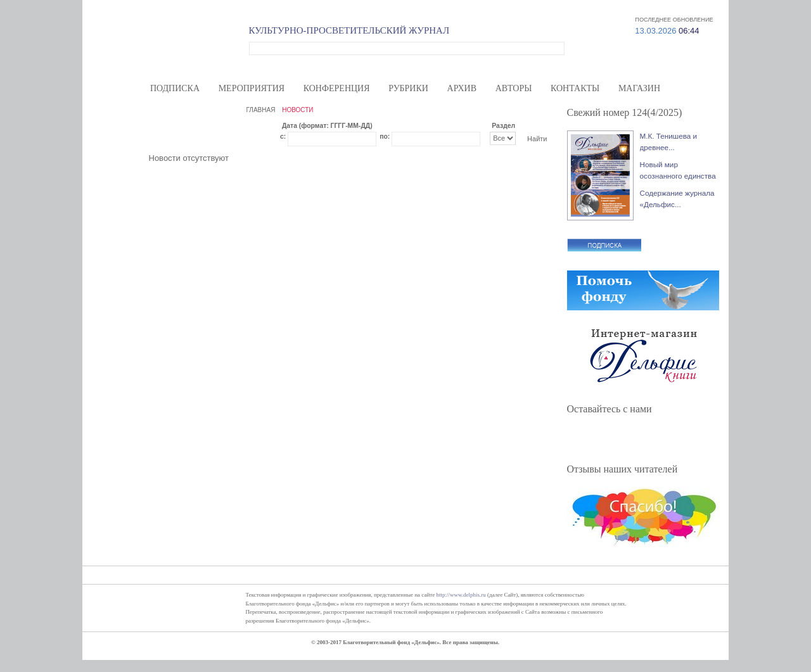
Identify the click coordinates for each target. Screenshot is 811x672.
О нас (493, 7)
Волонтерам (531, 7)
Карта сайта (622, 7)
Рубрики (408, 88)
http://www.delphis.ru (461, 595)
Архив (462, 88)
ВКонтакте (627, 438)
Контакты (575, 88)
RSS (670, 438)
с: (283, 136)
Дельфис (172, 47)
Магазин (639, 88)
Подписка (175, 88)
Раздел (503, 126)
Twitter (605, 438)
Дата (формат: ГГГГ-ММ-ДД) (327, 126)
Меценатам (576, 7)
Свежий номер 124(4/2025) (625, 112)
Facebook (584, 438)
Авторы (514, 88)
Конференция (337, 88)
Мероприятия (252, 88)
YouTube (648, 438)
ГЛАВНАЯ (261, 110)
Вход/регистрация (677, 7)
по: (385, 136)
